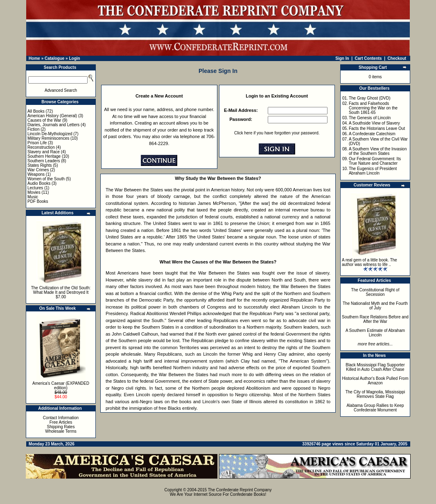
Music (33, 197)
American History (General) (52, 116)
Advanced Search (61, 90)
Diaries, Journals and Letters (53, 125)
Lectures (35, 188)
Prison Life (37, 143)
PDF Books (38, 201)
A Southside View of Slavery (374, 123)
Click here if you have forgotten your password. (277, 133)
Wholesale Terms (61, 431)
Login (74, 58)
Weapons (36, 174)
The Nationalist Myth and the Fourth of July (375, 306)
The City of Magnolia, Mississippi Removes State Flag (375, 394)
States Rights (40, 165)
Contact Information (61, 418)
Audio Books (39, 183)
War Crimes (38, 170)
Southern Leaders (44, 161)
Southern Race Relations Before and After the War (375, 319)
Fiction (33, 129)
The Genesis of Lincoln (370, 118)
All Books (36, 111)
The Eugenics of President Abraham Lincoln (373, 171)
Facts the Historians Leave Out (377, 128)
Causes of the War (44, 120)
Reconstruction (41, 147)
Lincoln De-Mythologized (50, 134)
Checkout (397, 58)
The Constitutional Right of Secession (375, 292)
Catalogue (54, 58)
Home (34, 58)
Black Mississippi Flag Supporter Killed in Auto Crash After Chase (375, 367)
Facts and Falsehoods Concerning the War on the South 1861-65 (373, 108)
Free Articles (61, 422)
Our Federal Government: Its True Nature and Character (375, 161)
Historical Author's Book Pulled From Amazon (375, 381)
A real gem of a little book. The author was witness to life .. (369, 262)
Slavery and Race (44, 152)
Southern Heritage (44, 156)
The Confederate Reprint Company (240, 490)
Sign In (342, 58)
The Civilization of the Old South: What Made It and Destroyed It (61, 290)
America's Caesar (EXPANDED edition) (61, 386)
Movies (34, 192)
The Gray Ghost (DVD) (370, 98)
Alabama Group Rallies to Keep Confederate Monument (375, 408)
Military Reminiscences (48, 138)
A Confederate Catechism (372, 134)
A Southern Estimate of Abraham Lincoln (375, 333)
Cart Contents (368, 58)
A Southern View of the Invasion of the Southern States (378, 151)
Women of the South (46, 179)
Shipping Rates (61, 427)
